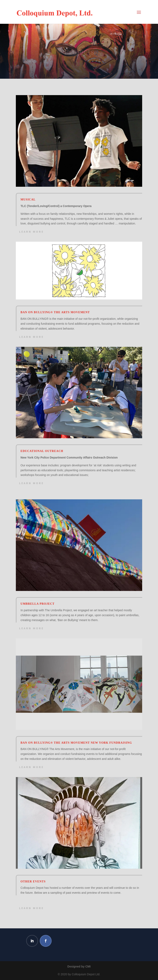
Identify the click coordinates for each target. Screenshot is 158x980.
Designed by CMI (79, 966)
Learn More (31, 232)
